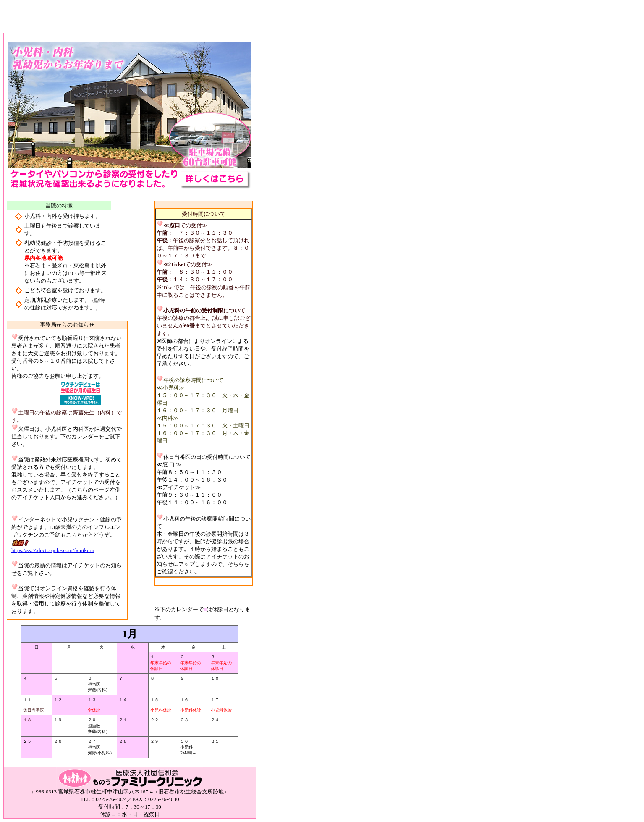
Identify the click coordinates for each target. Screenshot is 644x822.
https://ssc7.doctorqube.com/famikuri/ (53, 550)
